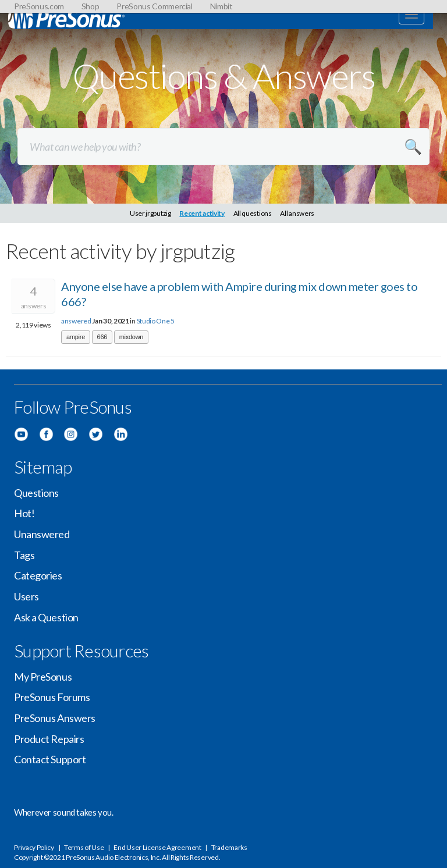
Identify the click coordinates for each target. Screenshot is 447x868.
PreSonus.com (39, 6)
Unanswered (42, 534)
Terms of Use (84, 847)
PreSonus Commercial (154, 6)
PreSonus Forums (52, 697)
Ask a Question (46, 617)
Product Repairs (49, 739)
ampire (76, 337)
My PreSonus (43, 677)
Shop (91, 6)
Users (26, 596)
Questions (36, 493)
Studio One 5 (156, 321)
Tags (24, 555)
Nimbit (221, 6)
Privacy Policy (34, 847)
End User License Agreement (157, 847)
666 (102, 337)
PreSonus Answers (55, 718)
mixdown (131, 337)
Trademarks (229, 847)
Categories (38, 575)
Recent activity (202, 213)
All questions (253, 213)
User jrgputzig (150, 213)
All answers (297, 213)
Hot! (24, 513)
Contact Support (50, 759)
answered (76, 321)
